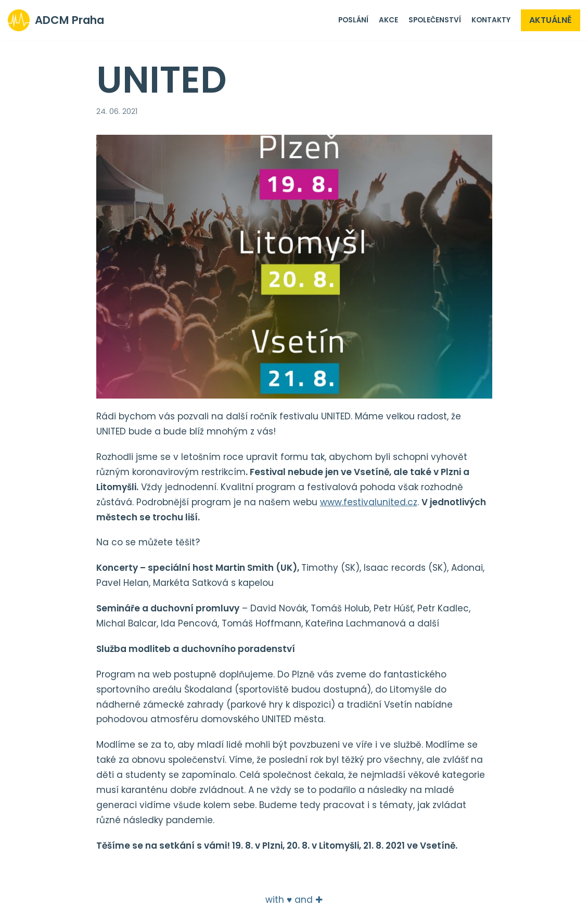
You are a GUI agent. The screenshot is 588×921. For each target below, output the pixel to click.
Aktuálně (551, 20)
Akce (388, 20)
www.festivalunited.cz (369, 502)
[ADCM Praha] (56, 20)
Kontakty (491, 20)
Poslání (353, 20)
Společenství (435, 20)
